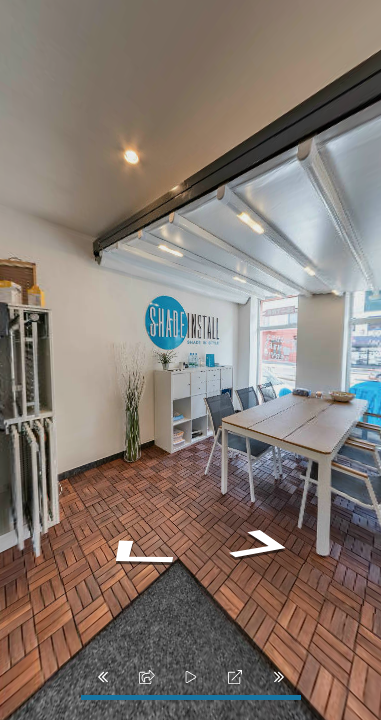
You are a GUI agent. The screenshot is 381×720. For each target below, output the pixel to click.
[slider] (191, 677)
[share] (147, 677)
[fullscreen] (235, 677)
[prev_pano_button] (103, 677)
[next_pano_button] (279, 677)
